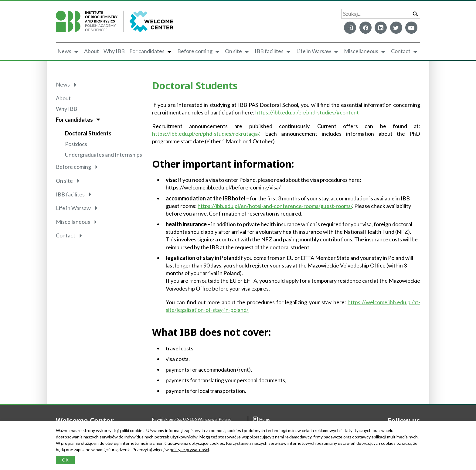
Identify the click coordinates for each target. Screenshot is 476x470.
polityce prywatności (189, 450)
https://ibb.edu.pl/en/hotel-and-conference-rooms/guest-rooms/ (275, 206)
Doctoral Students (88, 133)
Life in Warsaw (314, 51)
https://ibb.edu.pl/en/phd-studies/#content (307, 112)
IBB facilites (269, 51)
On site (233, 51)
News (64, 51)
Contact (401, 51)
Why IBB (114, 51)
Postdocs (76, 144)
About (92, 51)
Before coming (195, 51)
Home (262, 419)
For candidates (147, 51)
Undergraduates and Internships (104, 155)
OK (65, 460)
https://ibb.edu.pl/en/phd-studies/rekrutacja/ (206, 134)
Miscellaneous (361, 51)
